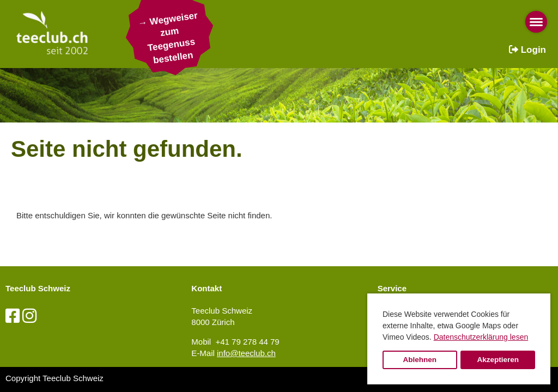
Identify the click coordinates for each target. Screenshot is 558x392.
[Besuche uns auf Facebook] (13, 316)
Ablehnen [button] (420, 360)
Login (527, 50)
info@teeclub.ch (246, 353)
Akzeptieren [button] (498, 360)
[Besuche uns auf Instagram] (29, 316)
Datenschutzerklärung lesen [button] (481, 337)
